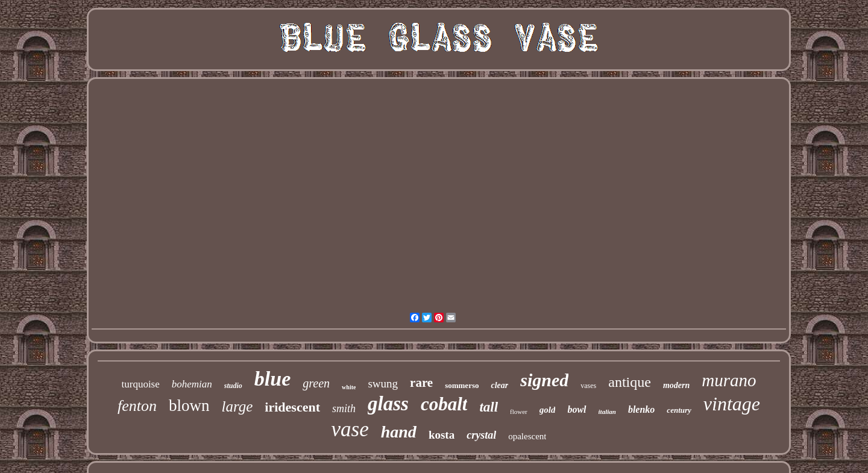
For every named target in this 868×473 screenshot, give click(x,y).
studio (233, 386)
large (237, 406)
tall (489, 407)
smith (344, 409)
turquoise (141, 384)
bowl (577, 409)
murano (729, 380)
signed (544, 380)
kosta (442, 435)
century (679, 410)
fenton (137, 406)
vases (588, 386)
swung (383, 384)
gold (548, 410)
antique (630, 382)
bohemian (192, 384)
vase (350, 429)
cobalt (444, 404)
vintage (732, 404)
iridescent (292, 407)
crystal (481, 435)
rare (421, 383)
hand (399, 432)
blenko (641, 409)
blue (272, 379)
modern (676, 385)
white (349, 387)
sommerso (462, 385)
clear (499, 385)
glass (388, 404)
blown (189, 406)
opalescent (527, 436)
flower (519, 412)
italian (607, 412)
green (316, 383)
